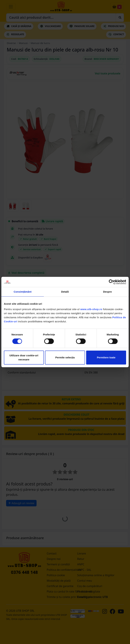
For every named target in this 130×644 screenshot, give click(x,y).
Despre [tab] (107, 292)
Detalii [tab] (65, 292)
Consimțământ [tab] (23, 292)
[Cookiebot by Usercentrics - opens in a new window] (111, 282)
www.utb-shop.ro (91, 309)
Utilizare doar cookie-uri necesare (24, 357)
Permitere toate (106, 357)
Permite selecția (65, 357)
